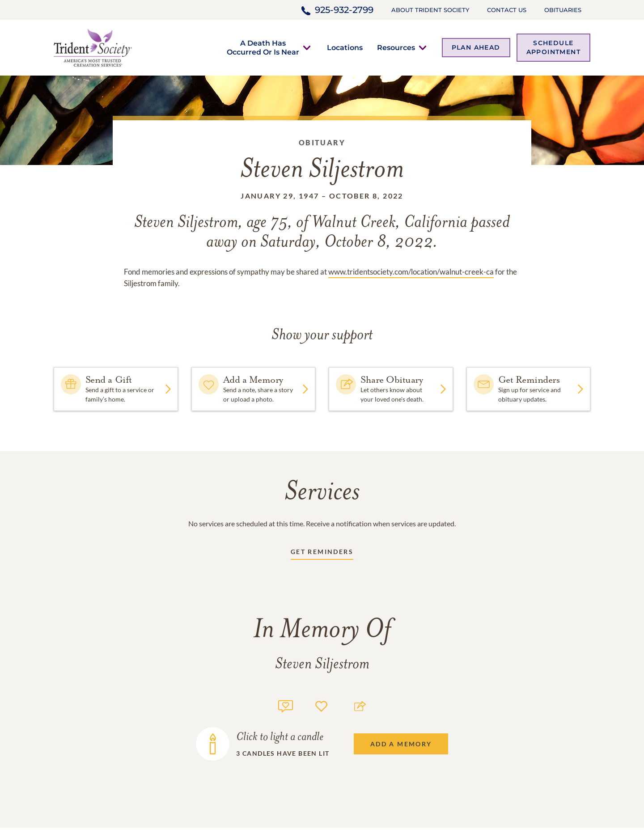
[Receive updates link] (322, 553)
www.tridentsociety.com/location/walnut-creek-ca (411, 272)
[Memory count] (286, 705)
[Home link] (93, 47)
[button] (263, 47)
